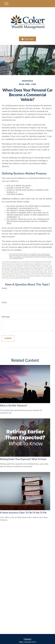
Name (4, 288)
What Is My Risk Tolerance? (14, 406)
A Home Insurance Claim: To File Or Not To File (23, 513)
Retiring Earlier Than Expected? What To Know (23, 459)
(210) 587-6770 (30, 642)
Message (6, 317)
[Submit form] (8, 338)
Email (4, 303)
